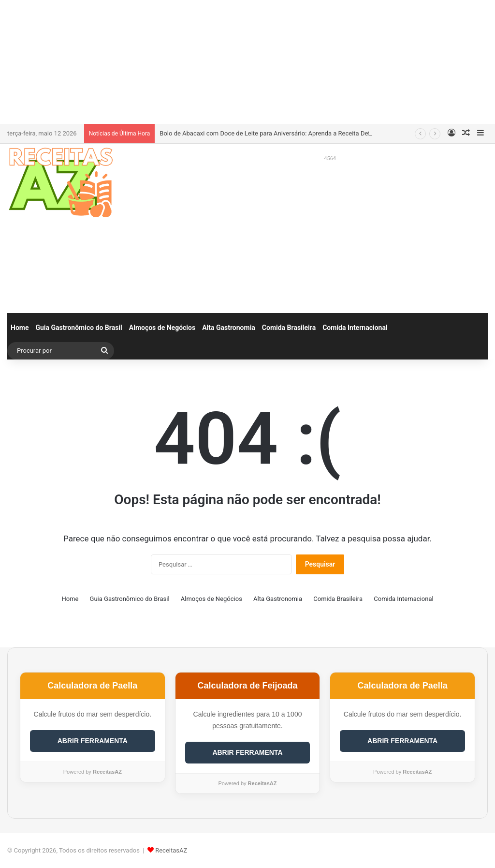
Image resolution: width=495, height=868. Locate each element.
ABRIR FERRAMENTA (93, 741)
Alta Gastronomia (229, 328)
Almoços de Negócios (162, 328)
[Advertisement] (247, 60)
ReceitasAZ (171, 850)
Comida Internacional (355, 328)
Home (20, 328)
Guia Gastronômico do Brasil (79, 328)
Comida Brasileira (289, 328)
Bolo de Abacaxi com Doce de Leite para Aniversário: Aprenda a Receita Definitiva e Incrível (286, 133)
